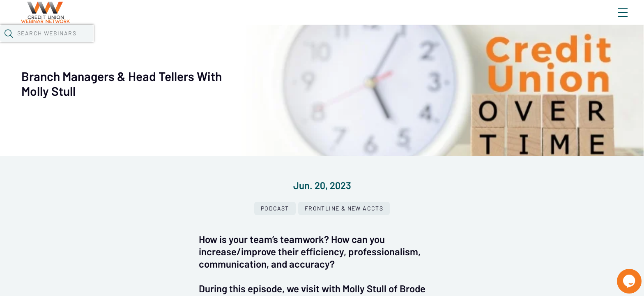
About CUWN (557, 19)
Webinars (152, 43)
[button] (476, 42)
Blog (506, 19)
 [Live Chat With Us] (622, 275)
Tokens (239, 43)
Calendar (198, 43)
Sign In (613, 19)
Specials (295, 43)
